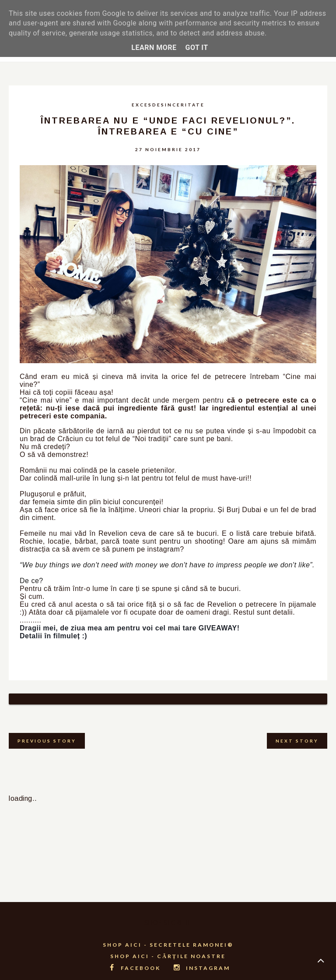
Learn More (154, 48)
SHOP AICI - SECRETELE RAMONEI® (168, 934)
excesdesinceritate (168, 105)
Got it (196, 48)
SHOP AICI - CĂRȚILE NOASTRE (168, 945)
